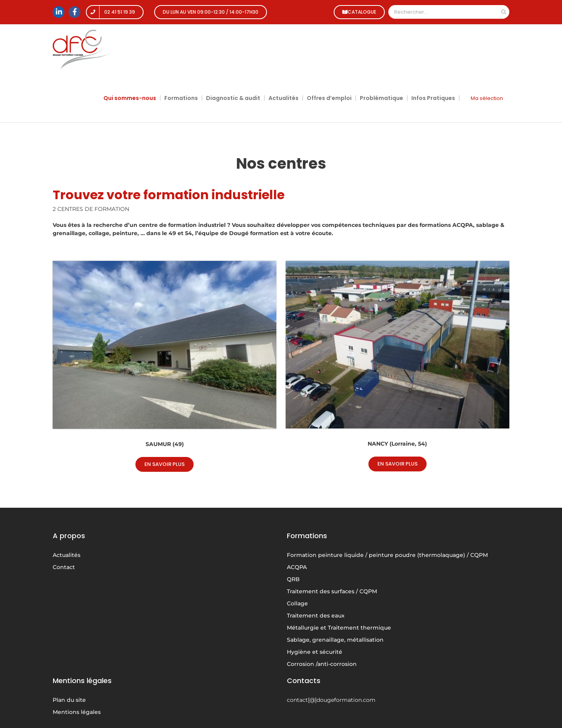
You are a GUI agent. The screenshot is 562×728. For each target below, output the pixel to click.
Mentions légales (77, 712)
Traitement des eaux (316, 616)
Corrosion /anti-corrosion (322, 664)
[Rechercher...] (443, 12)
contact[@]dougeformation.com (331, 700)
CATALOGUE (359, 12)
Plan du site (69, 700)
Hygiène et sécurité (315, 652)
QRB (293, 579)
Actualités (67, 555)
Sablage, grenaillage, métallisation (335, 640)
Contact (64, 567)
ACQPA (297, 567)
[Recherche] (504, 12)
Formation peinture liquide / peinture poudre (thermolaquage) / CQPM (387, 555)
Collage (297, 603)
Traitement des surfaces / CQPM (332, 591)
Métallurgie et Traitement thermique (339, 628)
